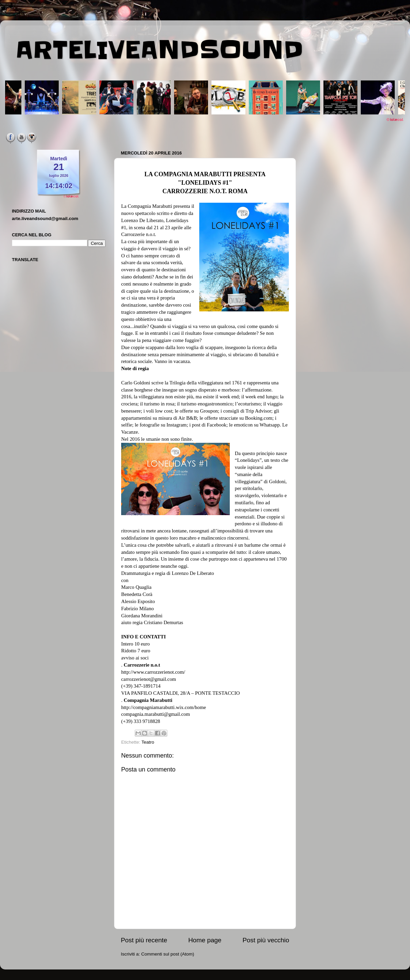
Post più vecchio (266, 940)
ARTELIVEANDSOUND (159, 50)
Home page (205, 940)
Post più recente (144, 940)
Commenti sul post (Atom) (168, 954)
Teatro (148, 742)
